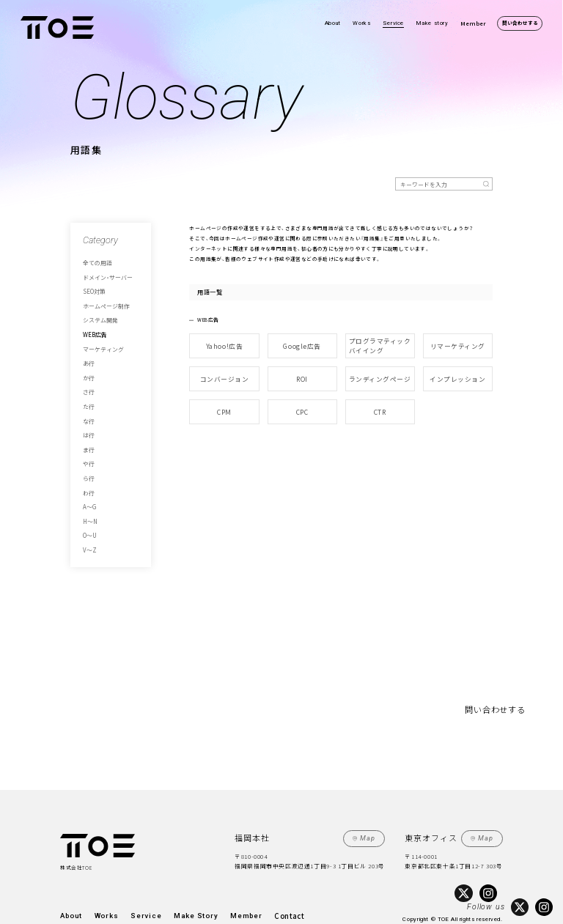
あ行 (88, 351)
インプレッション (457, 373)
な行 (88, 402)
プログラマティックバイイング (380, 344)
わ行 (88, 467)
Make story (433, 23)
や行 (88, 441)
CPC (302, 401)
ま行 (88, 428)
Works (361, 23)
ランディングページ (380, 373)
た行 (88, 390)
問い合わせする (520, 23)
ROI (302, 373)
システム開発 (98, 313)
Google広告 (302, 344)
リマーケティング (457, 344)
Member (473, 23)
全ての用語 (96, 262)
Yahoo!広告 (224, 344)
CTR (380, 401)
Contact (244, 879)
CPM (224, 401)
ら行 (88, 454)
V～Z (89, 518)
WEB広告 (93, 325)
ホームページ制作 (103, 300)
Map (371, 805)
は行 (88, 415)
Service (393, 23)
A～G (88, 479)
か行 (88, 364)
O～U (89, 505)
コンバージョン (224, 373)
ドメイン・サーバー (104, 274)
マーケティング (101, 339)
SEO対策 (92, 287)
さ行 (88, 377)
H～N (88, 492)
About (333, 23)
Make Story (169, 879)
